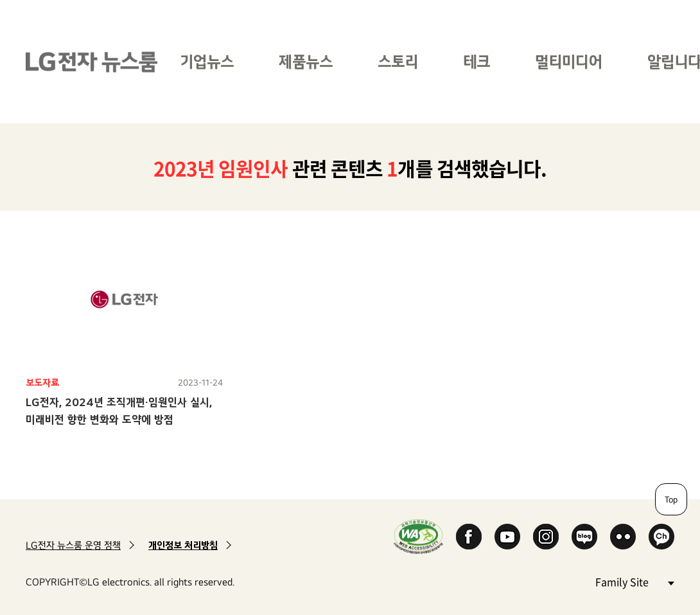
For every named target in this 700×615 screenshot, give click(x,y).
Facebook (469, 537)
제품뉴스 (306, 61)
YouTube (507, 537)
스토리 (398, 61)
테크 (477, 61)
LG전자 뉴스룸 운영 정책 (73, 545)
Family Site (634, 581)
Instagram (546, 537)
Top (671, 499)
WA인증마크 (418, 536)
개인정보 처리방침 (183, 545)
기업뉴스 (207, 61)
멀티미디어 (569, 61)
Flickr (623, 537)
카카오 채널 (661, 537)
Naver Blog (584, 537)
